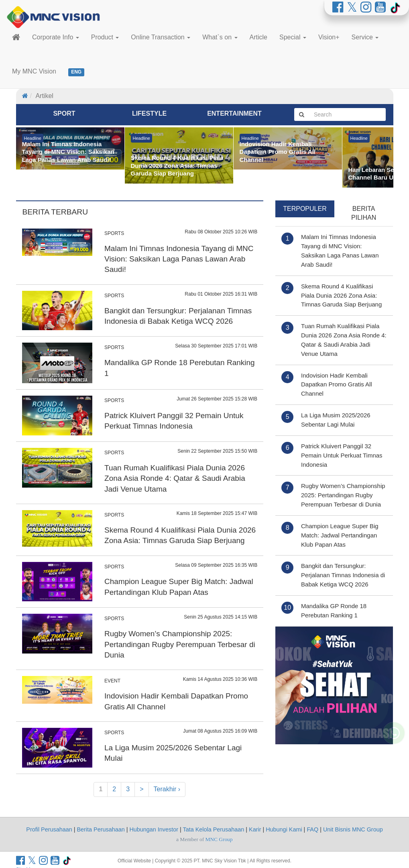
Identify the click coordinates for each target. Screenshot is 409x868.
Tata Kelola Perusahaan (214, 829)
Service (365, 37)
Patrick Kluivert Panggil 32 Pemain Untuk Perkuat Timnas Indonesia (342, 455)
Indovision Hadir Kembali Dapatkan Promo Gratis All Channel (337, 385)
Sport (64, 113)
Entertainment (234, 113)
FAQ (312, 829)
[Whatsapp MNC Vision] (394, 754)
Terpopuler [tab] (305, 209)
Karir (255, 829)
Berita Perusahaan (101, 829)
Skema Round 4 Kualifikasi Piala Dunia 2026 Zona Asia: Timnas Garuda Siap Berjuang (341, 295)
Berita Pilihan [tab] (364, 213)
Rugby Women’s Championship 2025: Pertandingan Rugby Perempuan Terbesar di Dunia (180, 644)
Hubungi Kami (284, 829)
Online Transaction (161, 37)
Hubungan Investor (154, 829)
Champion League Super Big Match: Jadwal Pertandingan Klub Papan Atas (340, 535)
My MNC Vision (34, 71)
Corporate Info (56, 37)
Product (105, 37)
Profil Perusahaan (49, 829)
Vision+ (329, 37)
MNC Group (219, 839)
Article (258, 37)
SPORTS (114, 233)
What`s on (220, 37)
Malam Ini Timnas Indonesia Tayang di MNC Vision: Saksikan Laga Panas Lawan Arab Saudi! (179, 259)
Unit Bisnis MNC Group (353, 829)
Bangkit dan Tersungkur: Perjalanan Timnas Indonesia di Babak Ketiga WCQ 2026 (343, 575)
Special (293, 37)
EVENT (112, 681)
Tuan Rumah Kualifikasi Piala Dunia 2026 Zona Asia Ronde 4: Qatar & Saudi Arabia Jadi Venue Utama (175, 478)
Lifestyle (149, 113)
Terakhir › (167, 789)
